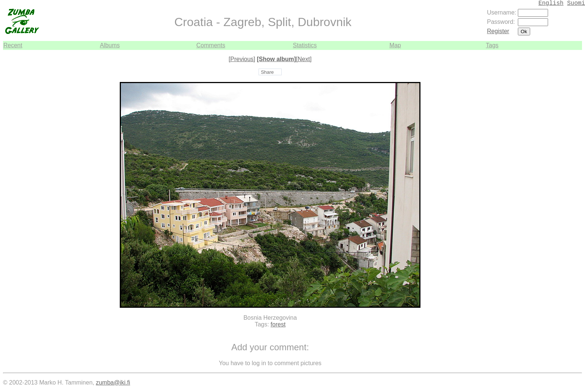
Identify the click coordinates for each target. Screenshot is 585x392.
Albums (110, 45)
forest (278, 324)
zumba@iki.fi (113, 382)
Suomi (576, 3)
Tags (492, 45)
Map (395, 45)
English (551, 3)
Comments (211, 45)
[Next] (304, 59)
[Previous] (242, 59)
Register (498, 31)
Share (267, 72)
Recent (13, 45)
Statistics (305, 45)
